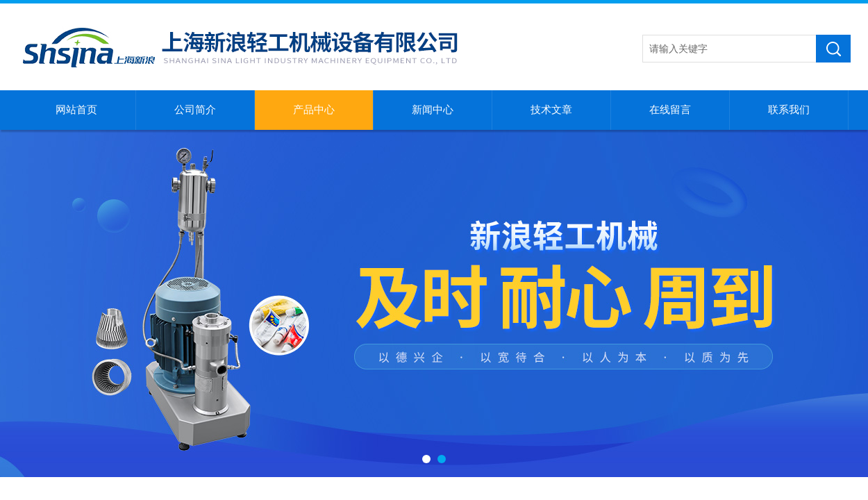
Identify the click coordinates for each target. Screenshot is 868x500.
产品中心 (314, 110)
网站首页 (76, 110)
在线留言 (670, 110)
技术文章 (551, 110)
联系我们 (789, 110)
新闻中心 (433, 110)
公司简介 (195, 110)
